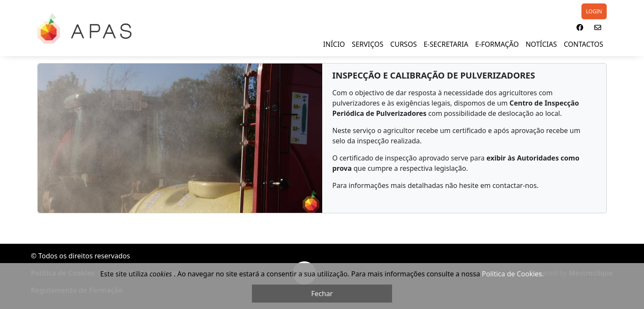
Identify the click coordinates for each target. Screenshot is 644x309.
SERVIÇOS (368, 44)
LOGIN (594, 11)
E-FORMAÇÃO (497, 44)
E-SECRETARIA (446, 44)
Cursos (404, 44)
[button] (580, 27)
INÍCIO (334, 44)
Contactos (584, 44)
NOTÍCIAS (541, 44)
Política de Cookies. (513, 274)
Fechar (322, 294)
